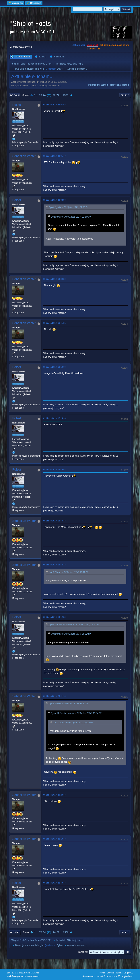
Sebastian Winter (24, 156)
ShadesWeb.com (32, 976)
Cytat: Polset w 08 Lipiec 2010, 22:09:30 (71, 217)
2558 (66, 95)
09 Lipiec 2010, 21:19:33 (54, 839)
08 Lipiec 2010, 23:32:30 (54, 200)
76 (54, 95)
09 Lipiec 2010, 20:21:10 (54, 696)
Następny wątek (119, 85)
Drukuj (125, 95)
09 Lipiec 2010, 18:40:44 (54, 469)
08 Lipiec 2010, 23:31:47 (54, 156)
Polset (16, 105)
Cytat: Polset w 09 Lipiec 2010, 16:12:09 (68, 572)
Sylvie (60, 69)
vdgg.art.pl (92, 45)
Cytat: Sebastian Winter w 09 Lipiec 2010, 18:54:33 (74, 624)
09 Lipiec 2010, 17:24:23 (54, 418)
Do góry (15, 932)
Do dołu (15, 95)
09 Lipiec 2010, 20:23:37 (54, 795)
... (38, 95)
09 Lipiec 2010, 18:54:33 (54, 565)
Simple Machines (32, 973)
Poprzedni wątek (98, 85)
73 (41, 95)
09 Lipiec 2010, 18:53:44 (54, 521)
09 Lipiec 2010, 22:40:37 (54, 883)
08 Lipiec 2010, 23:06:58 (54, 105)
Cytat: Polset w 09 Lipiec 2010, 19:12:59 (68, 704)
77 (58, 95)
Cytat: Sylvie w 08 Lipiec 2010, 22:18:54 (68, 207)
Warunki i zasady (114, 973)
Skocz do (83, 952)
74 (44, 95)
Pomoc (102, 973)
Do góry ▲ (128, 973)
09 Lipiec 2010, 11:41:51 (54, 323)
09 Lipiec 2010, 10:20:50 (54, 279)
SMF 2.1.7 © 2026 (15, 973)
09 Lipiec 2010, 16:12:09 (54, 367)
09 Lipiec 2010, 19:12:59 (54, 617)
